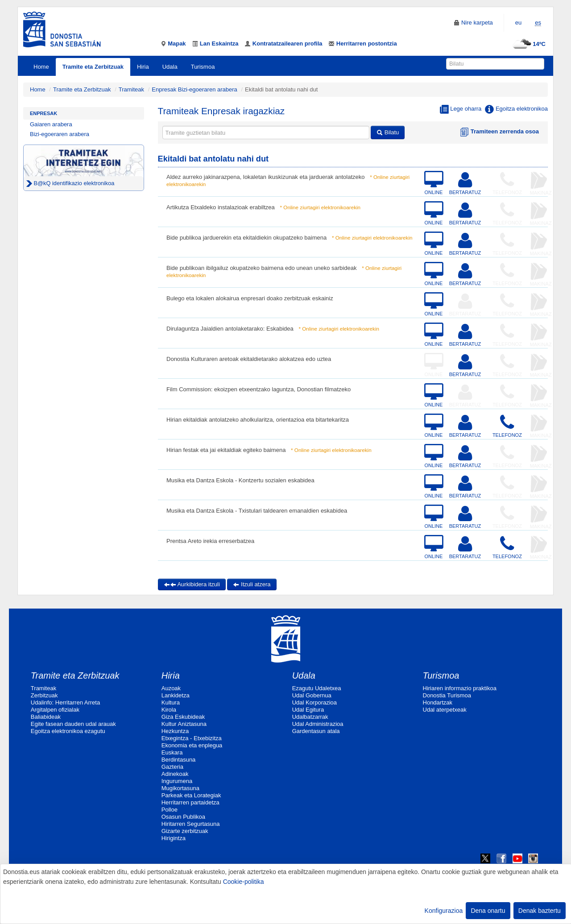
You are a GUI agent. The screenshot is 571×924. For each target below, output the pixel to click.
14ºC (528, 44)
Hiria (143, 67)
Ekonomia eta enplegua (192, 745)
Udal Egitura (308, 710)
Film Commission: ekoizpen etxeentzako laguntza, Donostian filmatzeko (259, 389)
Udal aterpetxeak (445, 710)
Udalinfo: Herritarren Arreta (65, 702)
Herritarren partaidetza (190, 802)
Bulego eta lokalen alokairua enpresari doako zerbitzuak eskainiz (250, 298)
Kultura (171, 702)
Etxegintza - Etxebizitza (192, 738)
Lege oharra (461, 109)
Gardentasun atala (316, 731)
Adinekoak (175, 774)
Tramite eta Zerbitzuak (93, 67)
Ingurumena (177, 781)
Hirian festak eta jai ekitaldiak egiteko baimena (226, 450)
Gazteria (172, 767)
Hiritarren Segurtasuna (191, 824)
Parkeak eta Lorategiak (191, 795)
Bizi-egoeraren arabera (60, 134)
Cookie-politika (244, 882)
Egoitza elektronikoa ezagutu (68, 731)
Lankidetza (176, 695)
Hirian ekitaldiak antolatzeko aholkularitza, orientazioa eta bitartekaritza (258, 420)
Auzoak (171, 688)
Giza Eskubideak (183, 717)
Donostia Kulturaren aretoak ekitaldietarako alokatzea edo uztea (249, 359)
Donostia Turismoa (447, 695)
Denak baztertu (540, 911)
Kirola (169, 710)
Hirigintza (174, 838)
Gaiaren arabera (51, 124)
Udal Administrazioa (318, 724)
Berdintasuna (179, 760)
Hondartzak (438, 702)
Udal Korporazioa (314, 702)
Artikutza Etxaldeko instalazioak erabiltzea (221, 207)
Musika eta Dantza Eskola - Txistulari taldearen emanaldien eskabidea (257, 511)
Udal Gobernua (312, 695)
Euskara (172, 752)
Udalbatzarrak (310, 717)
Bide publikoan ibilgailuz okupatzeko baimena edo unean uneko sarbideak (261, 268)
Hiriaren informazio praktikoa (460, 688)
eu (518, 23)
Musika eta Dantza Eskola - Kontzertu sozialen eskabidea (240, 480)
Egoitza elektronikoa (516, 109)
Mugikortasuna (180, 788)
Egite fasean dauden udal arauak (73, 724)
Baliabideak (46, 717)
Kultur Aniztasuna (184, 724)
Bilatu (388, 132)
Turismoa (203, 67)
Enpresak (43, 113)
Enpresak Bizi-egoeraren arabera (195, 89)
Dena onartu (488, 911)
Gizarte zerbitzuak (185, 831)
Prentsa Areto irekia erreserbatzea (210, 541)
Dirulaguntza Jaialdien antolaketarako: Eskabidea (230, 329)
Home (41, 67)
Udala (170, 67)
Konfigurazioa (444, 911)
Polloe (170, 810)
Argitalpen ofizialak (55, 710)
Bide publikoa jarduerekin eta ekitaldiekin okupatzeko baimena (246, 238)
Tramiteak (131, 89)
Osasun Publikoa (183, 817)
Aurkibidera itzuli (192, 584)
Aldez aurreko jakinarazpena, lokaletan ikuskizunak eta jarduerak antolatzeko (265, 177)
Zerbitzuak (44, 695)
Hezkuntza (175, 731)
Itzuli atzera (252, 584)
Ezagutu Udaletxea (317, 688)
